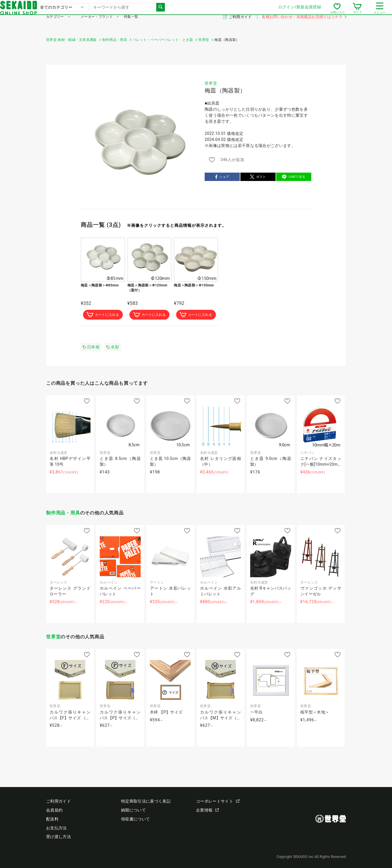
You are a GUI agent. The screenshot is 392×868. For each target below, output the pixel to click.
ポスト (258, 177)
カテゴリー (55, 25)
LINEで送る (294, 177)
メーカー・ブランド (97, 25)
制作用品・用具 (63, 514)
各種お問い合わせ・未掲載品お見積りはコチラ (304, 26)
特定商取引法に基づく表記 (146, 801)
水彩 (113, 348)
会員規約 (54, 810)
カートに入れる (103, 315)
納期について (133, 810)
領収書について (135, 819)
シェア (222, 177)
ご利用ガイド (241, 26)
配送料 (52, 819)
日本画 (91, 348)
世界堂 (211, 83)
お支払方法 (56, 828)
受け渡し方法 (59, 837)
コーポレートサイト (218, 801)
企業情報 (207, 810)
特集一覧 (131, 25)
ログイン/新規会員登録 (254, 11)
